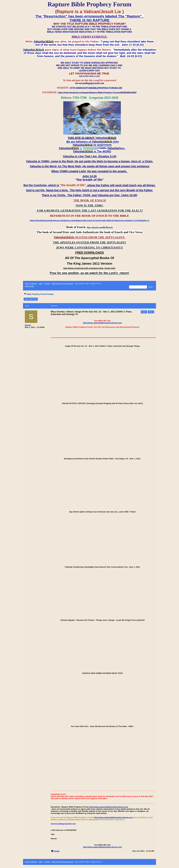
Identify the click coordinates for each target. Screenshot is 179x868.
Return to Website (31, 284)
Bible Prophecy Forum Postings (63, 284)
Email (57, 851)
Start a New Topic (31, 299)
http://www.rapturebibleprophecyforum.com (102, 323)
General (47, 284)
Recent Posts (29, 286)
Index (41, 284)
